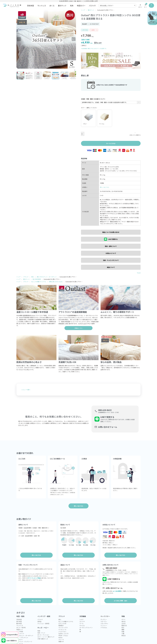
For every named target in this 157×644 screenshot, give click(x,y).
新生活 (124, 635)
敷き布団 (19, 623)
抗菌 (123, 631)
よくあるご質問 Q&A (121, 601)
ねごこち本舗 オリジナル (39, 282)
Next (75, 39)
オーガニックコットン (86, 627)
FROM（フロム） (64, 635)
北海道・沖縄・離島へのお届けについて (93, 99)
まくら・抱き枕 (21, 627)
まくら (52, 6)
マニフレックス (63, 627)
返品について (111, 267)
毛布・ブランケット (22, 637)
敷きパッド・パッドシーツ (24, 641)
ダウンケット (20, 633)
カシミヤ (82, 621)
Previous (20, 39)
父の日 (124, 623)
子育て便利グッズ (43, 639)
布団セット (20, 629)
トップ (83, 10)
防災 (123, 627)
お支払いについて (111, 253)
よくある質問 (117, 591)
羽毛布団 (30, 6)
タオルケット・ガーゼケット (25, 635)
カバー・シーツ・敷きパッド (46, 637)
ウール (81, 623)
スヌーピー (104, 621)
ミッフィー (104, 625)
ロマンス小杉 (62, 623)
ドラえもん (104, 627)
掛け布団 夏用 (37, 279)
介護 (123, 633)
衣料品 (39, 621)
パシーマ (61, 639)
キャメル (82, 625)
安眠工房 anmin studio (56, 282)
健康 (123, 629)
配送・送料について (111, 246)
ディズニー (104, 619)
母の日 (124, 621)
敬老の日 (124, 625)
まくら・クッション (43, 635)
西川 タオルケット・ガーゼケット (47, 277)
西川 (33, 277)
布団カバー (81, 6)
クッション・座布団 (43, 623)
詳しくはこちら (104, 187)
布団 (39, 631)
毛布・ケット (41, 633)
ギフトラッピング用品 (34, 578)
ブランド (26, 277)
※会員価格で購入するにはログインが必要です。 (94, 48)
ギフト (124, 619)
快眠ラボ (61, 641)
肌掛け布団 (20, 631)
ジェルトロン (62, 631)
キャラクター (105, 616)
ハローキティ (104, 623)
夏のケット (62, 6)
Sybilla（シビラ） (64, 633)
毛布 (72, 6)
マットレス (42, 6)
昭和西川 (61, 625)
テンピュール (62, 629)
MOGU (60, 637)
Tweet (139, 273)
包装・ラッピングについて (111, 260)
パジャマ (92, 6)
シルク (81, 619)
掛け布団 (19, 621)
